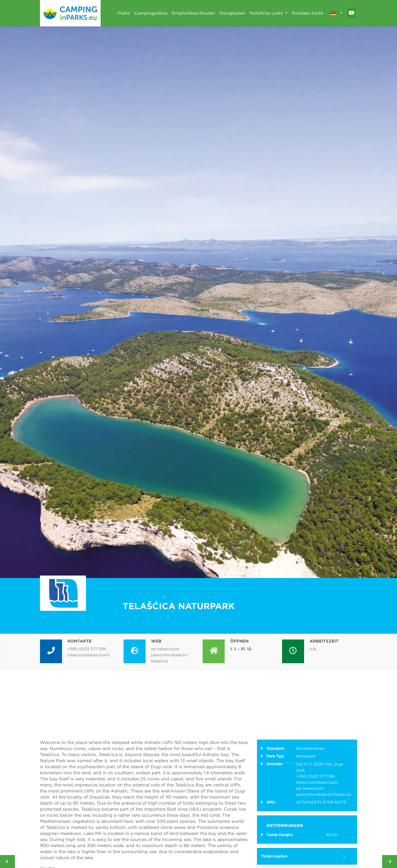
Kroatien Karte (308, 13)
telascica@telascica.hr (89, 655)
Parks (124, 13)
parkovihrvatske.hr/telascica (323, 794)
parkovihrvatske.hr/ (170, 655)
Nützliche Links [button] (267, 13)
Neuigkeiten (232, 13)
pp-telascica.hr (165, 649)
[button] (336, 13)
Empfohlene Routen (193, 13)
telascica (159, 661)
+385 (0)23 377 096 (87, 649)
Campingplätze (151, 13)
